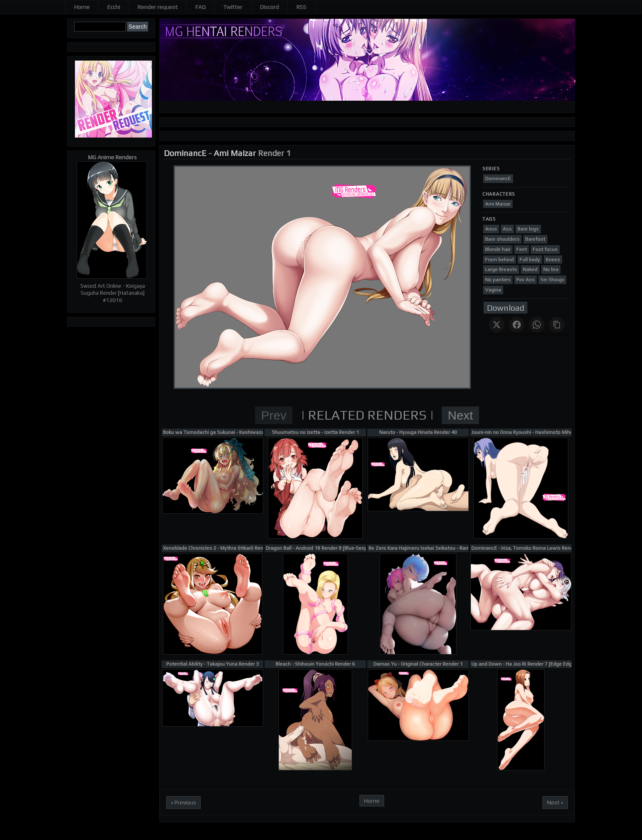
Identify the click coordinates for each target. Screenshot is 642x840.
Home (82, 7)
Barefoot (535, 239)
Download (505, 308)
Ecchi (114, 7)
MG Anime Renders (112, 157)
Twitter (233, 7)
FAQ (200, 7)
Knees (553, 260)
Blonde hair (498, 249)
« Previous (183, 802)
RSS (301, 7)
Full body (530, 260)
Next (461, 415)
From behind (500, 260)
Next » (555, 802)
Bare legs (528, 229)
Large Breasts (501, 269)
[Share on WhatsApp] (537, 325)
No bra (551, 269)
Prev (274, 415)
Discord (269, 7)
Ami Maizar (235, 153)
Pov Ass (526, 280)
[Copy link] (557, 325)
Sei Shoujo (552, 280)
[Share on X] (497, 325)
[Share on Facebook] (517, 325)
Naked (530, 269)
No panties (498, 280)
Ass (507, 229)
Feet (522, 249)
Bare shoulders (502, 239)
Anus (491, 229)
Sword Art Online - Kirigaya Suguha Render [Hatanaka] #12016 (113, 293)
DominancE (185, 153)
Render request (158, 7)
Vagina (493, 290)
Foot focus (545, 249)
